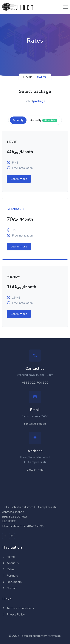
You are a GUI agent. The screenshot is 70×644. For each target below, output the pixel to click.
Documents (12, 582)
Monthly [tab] (18, 120)
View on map (35, 470)
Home (28, 77)
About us (10, 563)
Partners (10, 576)
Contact (9, 588)
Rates (8, 569)
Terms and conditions (18, 608)
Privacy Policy (13, 615)
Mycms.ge (54, 636)
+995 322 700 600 (35, 383)
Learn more (19, 179)
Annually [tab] (44, 120)
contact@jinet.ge (35, 424)
